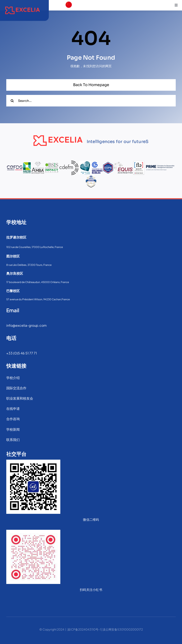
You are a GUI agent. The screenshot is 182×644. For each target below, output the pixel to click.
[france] (69, 11)
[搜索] (12, 101)
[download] (69, 19)
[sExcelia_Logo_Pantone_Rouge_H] (23, 5)
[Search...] (91, 101)
